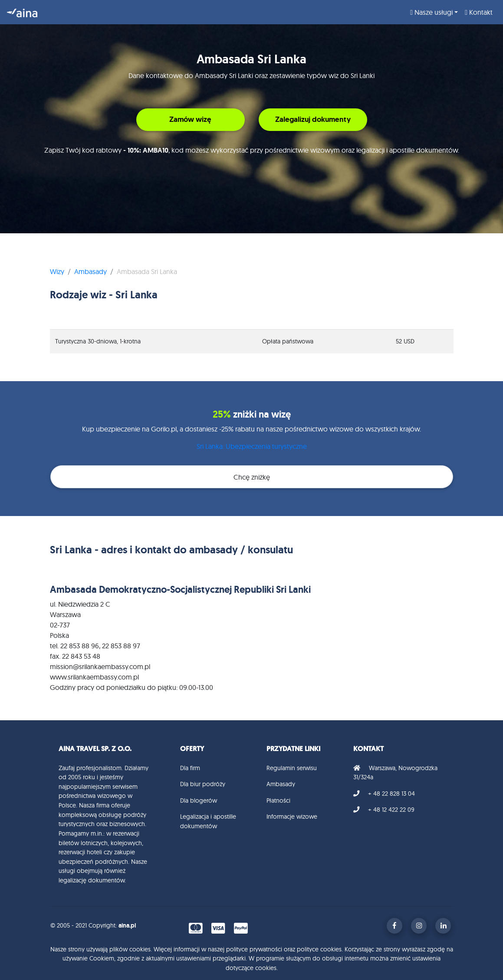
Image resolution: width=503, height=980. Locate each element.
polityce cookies (319, 949)
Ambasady (90, 271)
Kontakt (479, 12)
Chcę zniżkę (252, 477)
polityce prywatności (254, 949)
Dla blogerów (199, 800)
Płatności (278, 800)
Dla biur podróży (203, 784)
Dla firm (190, 768)
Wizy (57, 271)
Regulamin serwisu (292, 768)
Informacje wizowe (292, 817)
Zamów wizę (190, 119)
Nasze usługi (431, 12)
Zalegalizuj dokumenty (313, 119)
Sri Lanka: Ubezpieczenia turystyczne (252, 446)
